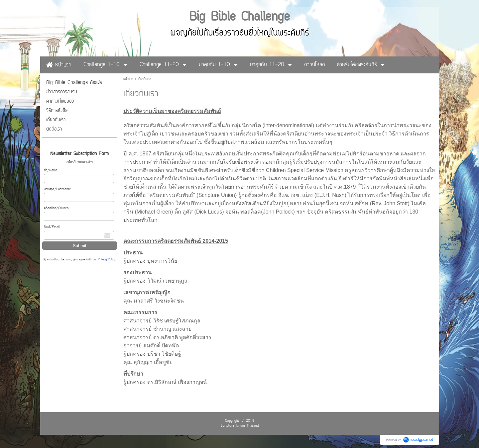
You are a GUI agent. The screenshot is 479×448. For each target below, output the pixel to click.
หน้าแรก (128, 79)
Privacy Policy (107, 260)
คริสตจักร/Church (56, 208)
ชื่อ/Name (51, 171)
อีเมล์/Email (52, 227)
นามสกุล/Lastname (57, 189)
